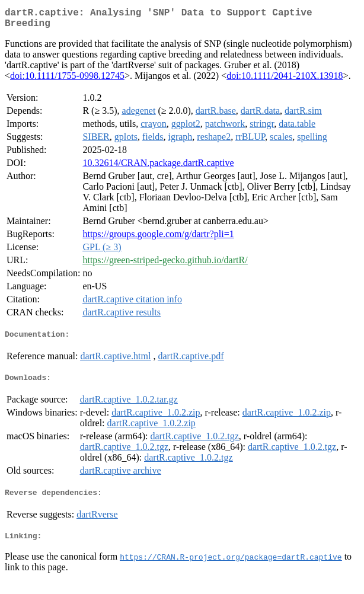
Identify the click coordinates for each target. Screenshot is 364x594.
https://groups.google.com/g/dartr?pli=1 (158, 239)
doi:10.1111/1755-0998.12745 (67, 80)
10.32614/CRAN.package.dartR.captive (158, 167)
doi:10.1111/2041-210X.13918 (285, 80)
